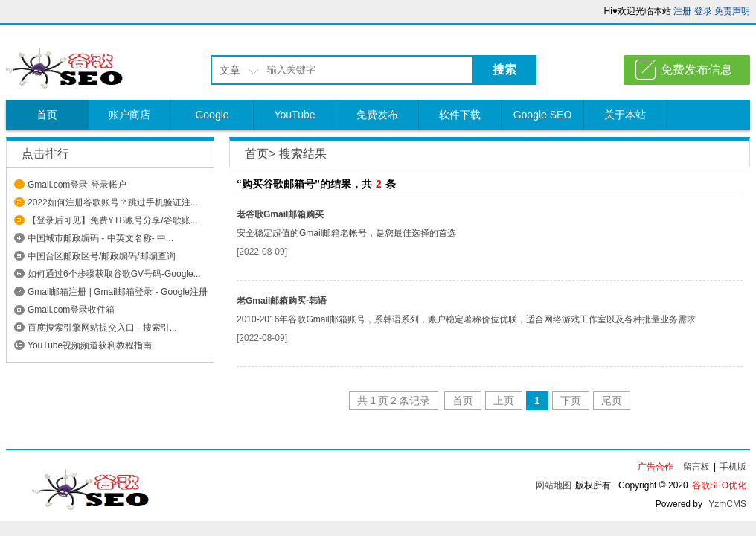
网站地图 (554, 485)
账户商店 (129, 115)
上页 (504, 401)
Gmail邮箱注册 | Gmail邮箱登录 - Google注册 (118, 292)
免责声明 (732, 11)
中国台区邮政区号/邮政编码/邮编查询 (102, 256)
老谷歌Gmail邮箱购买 (280, 214)
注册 (682, 11)
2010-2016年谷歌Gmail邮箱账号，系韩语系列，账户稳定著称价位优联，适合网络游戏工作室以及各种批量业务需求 (466, 319)
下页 (571, 401)
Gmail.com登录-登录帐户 (77, 185)
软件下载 (460, 115)
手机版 (733, 467)
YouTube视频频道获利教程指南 (90, 345)
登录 (703, 11)
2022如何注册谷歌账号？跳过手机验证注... (113, 202)
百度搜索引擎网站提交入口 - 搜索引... (102, 328)
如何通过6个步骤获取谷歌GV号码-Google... (114, 274)
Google (212, 115)
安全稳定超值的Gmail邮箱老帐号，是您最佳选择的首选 (346, 233)
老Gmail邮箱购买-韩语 (282, 301)
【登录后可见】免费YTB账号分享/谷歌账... (113, 220)
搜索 (504, 70)
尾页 (612, 401)
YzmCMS (727, 504)
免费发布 (377, 115)
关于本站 (625, 115)
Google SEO (543, 115)
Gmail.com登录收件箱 (71, 310)
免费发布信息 (696, 70)
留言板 (696, 467)
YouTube (294, 115)
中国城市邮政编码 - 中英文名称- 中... (100, 238)
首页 (47, 115)
